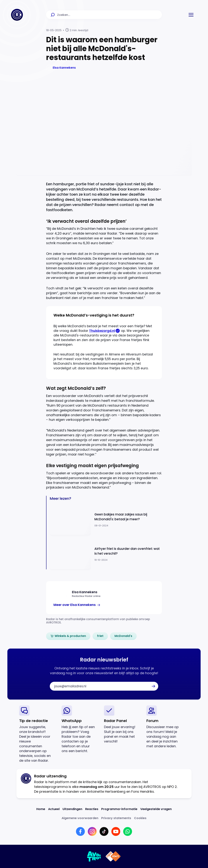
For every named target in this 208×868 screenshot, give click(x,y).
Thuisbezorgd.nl (102, 331)
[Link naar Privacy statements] (116, 818)
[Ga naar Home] (17, 15)
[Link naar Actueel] (54, 809)
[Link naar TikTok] (104, 831)
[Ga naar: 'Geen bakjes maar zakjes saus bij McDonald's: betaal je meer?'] (106, 520)
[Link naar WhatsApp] (128, 831)
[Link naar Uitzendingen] (72, 809)
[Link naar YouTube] (116, 831)
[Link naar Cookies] (140, 818)
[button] (191, 15)
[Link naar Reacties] (92, 809)
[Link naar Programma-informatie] (119, 809)
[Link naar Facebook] (80, 831)
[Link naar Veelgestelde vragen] (156, 809)
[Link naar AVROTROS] (94, 856)
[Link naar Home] (41, 809)
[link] (77, 605)
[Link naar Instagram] (92, 831)
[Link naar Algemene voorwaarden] (80, 818)
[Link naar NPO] (113, 856)
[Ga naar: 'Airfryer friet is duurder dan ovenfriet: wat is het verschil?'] (106, 554)
